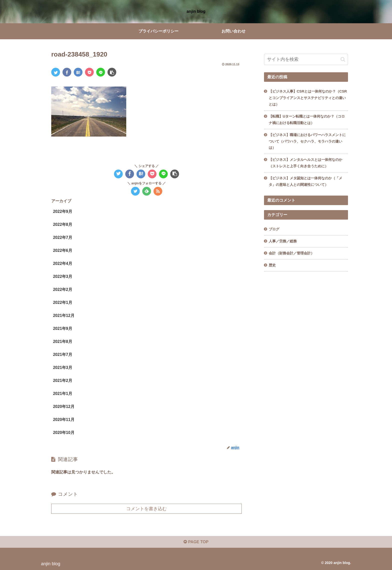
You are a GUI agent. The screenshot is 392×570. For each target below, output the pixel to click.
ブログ (274, 229)
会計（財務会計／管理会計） (291, 253)
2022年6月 (63, 250)
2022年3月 (63, 276)
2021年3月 (63, 368)
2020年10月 (64, 433)
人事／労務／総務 (283, 241)
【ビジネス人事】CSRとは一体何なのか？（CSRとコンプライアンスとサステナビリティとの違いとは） (308, 98)
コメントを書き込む (146, 509)
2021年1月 (63, 394)
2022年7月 (63, 237)
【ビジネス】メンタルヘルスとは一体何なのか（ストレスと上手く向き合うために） (305, 163)
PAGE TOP (196, 542)
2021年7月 (63, 355)
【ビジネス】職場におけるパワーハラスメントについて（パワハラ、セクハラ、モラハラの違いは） (307, 141)
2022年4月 (63, 263)
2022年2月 (63, 290)
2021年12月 (64, 316)
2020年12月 (64, 407)
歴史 (272, 265)
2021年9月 (63, 329)
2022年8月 (63, 224)
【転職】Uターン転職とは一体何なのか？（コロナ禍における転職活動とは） (307, 120)
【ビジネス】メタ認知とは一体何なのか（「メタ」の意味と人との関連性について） (305, 181)
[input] (306, 59)
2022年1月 (63, 303)
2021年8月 (63, 342)
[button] (343, 59)
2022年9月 (63, 211)
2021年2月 (63, 381)
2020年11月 (64, 420)
